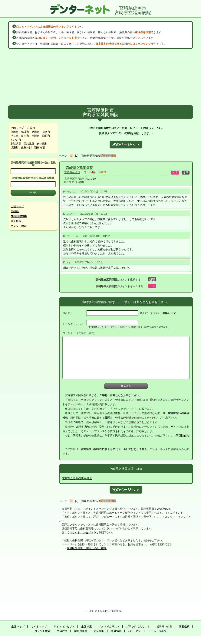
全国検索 (87, 626)
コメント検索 (19, 226)
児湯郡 (15, 148)
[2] (77, 156)
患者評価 (62, 631)
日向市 (25, 136)
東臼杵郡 (26, 148)
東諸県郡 (42, 144)
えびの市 (16, 140)
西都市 (46, 136)
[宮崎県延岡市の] (99, 156)
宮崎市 (15, 132)
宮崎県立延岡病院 (79, 168)
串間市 (36, 136)
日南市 (46, 132)
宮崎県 (31, 128)
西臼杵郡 (40, 148)
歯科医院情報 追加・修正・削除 (87, 548)
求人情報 (16, 221)
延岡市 (36, 132)
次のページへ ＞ (126, 144)
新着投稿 (184, 626)
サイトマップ (39, 626)
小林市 (15, 136)
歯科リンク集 (164, 626)
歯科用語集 (81, 631)
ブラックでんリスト (81, 525)
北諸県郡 (16, 144)
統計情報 (116, 631)
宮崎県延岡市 (72, 172)
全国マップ (17, 128)
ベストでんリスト (109, 626)
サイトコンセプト (83, 532)
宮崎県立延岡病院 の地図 (77, 478)
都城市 (25, 132)
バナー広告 (135, 631)
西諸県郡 (29, 144)
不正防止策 (183, 436)
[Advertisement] (100, 77)
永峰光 (163, 631)
